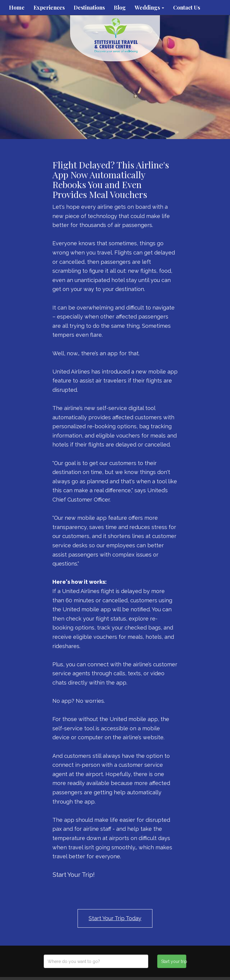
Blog (120, 7)
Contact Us (187, 7)
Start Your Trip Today (115, 918)
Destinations (89, 7)
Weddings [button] (149, 7)
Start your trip (174, 961)
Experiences (49, 7)
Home (17, 7)
